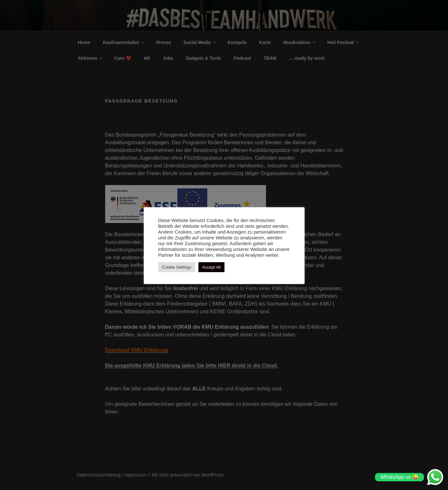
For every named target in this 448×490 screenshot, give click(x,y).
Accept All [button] (211, 267)
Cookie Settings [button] (177, 267)
